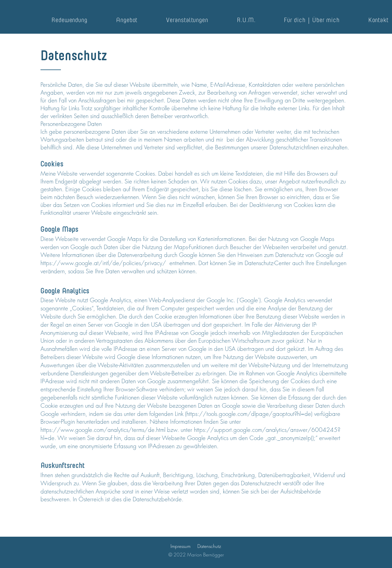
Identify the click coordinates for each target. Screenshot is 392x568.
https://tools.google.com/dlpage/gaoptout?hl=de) (249, 414)
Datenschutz (209, 546)
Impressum (181, 546)
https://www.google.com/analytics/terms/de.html (103, 430)
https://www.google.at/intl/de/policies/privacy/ (104, 263)
